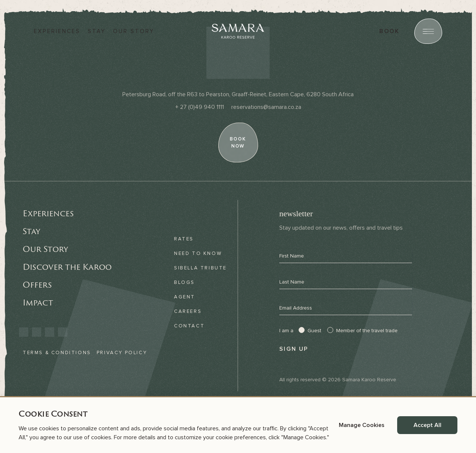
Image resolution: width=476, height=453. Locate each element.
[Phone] (200, 107)
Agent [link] (185, 297)
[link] (24, 332)
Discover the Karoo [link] (67, 267)
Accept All (427, 425)
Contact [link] (189, 326)
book (389, 31)
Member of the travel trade (367, 331)
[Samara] (238, 31)
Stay (97, 31)
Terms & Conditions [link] (57, 353)
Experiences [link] (48, 213)
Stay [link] (31, 231)
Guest (314, 331)
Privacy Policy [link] (122, 353)
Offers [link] (37, 285)
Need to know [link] (198, 253)
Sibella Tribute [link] (200, 268)
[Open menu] (428, 31)
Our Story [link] (45, 249)
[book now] (238, 143)
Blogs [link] (184, 282)
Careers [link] (188, 311)
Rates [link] (184, 239)
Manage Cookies (362, 425)
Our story (134, 31)
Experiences (57, 31)
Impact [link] (38, 302)
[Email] (266, 107)
